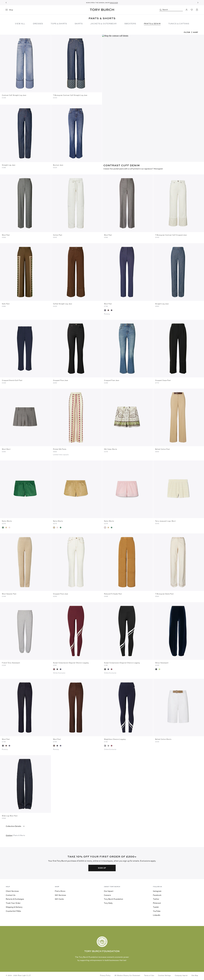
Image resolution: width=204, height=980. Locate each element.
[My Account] (187, 10)
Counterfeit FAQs (13, 910)
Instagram (157, 890)
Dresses (38, 23)
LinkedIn (157, 914)
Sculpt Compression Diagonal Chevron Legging (71, 662)
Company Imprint (181, 975)
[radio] (105, 310)
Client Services (12, 890)
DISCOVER (114, 3)
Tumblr (156, 906)
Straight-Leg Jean (162, 303)
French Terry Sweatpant (11, 662)
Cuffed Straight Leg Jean (63, 303)
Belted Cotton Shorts (163, 739)
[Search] (171, 10)
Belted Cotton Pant (163, 449)
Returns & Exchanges (15, 898)
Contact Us (11, 894)
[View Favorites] (192, 10)
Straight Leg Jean (9, 165)
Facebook (157, 894)
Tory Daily (108, 902)
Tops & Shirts (59, 23)
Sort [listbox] (196, 32)
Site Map (195, 975)
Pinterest (157, 902)
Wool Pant (6, 234)
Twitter (156, 898)
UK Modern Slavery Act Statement (127, 975)
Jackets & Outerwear (103, 23)
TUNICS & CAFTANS (179, 23)
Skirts (79, 23)
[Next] (198, 3)
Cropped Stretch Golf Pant (12, 380)
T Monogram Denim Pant (164, 593)
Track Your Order (13, 902)
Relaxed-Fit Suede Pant (113, 593)
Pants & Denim (152, 23)
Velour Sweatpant (162, 662)
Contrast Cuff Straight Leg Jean (14, 95)
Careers (107, 894)
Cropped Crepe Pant (163, 380)
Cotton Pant (58, 234)
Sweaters (130, 23)
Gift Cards (59, 898)
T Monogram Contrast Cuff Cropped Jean (171, 234)
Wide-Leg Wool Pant (10, 815)
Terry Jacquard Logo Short (165, 520)
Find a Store (60, 890)
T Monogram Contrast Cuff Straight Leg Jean (70, 95)
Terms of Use (149, 975)
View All (20, 23)
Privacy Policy (105, 975)
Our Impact (109, 890)
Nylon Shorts (7, 520)
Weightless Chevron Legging (115, 739)
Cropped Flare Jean (61, 380)
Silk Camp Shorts (111, 449)
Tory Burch (102, 10)
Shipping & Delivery (14, 906)
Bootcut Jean (58, 165)
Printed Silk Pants (60, 449)
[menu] (10, 10)
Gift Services (60, 894)
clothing (9, 835)
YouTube (157, 910)
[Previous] (6, 3)
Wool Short (6, 449)
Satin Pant (6, 303)
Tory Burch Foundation (114, 898)
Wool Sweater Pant (9, 593)
